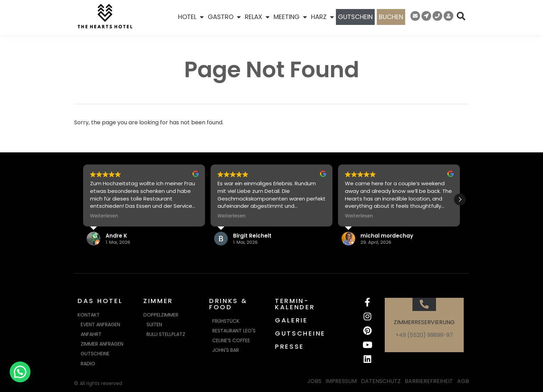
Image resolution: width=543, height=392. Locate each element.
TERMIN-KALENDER (295, 304)
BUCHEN (391, 17)
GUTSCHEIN (355, 17)
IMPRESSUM (341, 381)
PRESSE (290, 346)
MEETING (290, 17)
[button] (460, 199)
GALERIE (291, 320)
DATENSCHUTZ (381, 381)
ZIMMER (158, 301)
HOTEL (191, 17)
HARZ (322, 17)
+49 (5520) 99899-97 (424, 335)
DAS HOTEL (100, 301)
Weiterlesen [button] (104, 216)
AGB (463, 381)
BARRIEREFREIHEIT (429, 381)
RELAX (257, 17)
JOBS (314, 381)
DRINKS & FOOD (228, 304)
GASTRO (224, 17)
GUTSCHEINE (300, 333)
